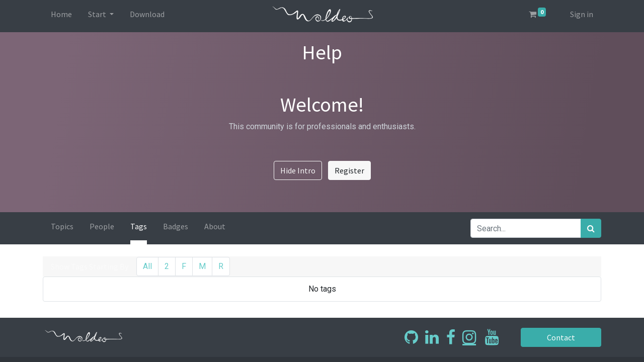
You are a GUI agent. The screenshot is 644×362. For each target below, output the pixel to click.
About (215, 226)
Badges (176, 226)
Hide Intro (298, 170)
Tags (139, 226)
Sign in (582, 14)
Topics (62, 226)
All (147, 266)
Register (349, 170)
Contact (561, 337)
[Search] (591, 228)
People (102, 226)
